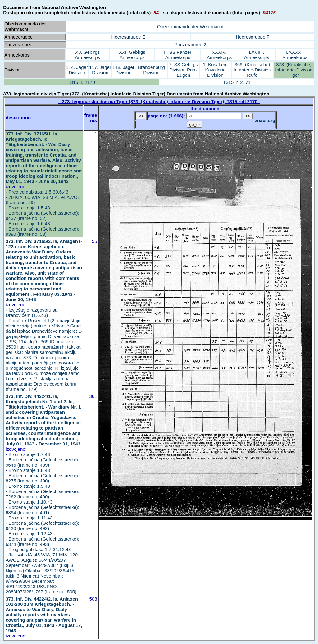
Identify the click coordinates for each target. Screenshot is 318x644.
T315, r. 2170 (81, 82)
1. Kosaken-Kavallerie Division (215, 70)
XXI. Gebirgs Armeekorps (132, 55)
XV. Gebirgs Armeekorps (87, 55)
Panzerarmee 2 (190, 45)
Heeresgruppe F (252, 37)
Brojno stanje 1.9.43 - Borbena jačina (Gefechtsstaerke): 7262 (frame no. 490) (42, 491)
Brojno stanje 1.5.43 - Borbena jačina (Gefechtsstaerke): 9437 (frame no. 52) (42, 213)
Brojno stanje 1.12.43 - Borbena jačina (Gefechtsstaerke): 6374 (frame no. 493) (42, 539)
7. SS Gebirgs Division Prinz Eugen (183, 70)
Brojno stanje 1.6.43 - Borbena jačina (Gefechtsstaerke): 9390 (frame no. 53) (42, 229)
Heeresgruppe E (128, 37)
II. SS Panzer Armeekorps (178, 55)
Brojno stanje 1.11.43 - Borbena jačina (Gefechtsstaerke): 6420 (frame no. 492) (42, 523)
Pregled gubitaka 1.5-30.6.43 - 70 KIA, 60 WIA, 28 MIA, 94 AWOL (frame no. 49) (43, 197)
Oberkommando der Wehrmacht (190, 27)
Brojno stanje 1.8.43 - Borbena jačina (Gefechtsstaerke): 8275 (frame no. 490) (42, 475)
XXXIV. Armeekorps (219, 55)
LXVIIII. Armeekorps (257, 55)
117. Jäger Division (100, 70)
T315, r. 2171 (237, 82)
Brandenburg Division (151, 70)
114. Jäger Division (77, 70)
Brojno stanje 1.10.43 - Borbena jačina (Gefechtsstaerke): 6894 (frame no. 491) (42, 507)
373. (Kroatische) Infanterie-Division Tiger (294, 70)
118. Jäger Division (123, 70)
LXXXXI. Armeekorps (295, 55)
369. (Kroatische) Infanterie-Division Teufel (252, 70)
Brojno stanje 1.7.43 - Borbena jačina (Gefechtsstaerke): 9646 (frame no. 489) (42, 460)
